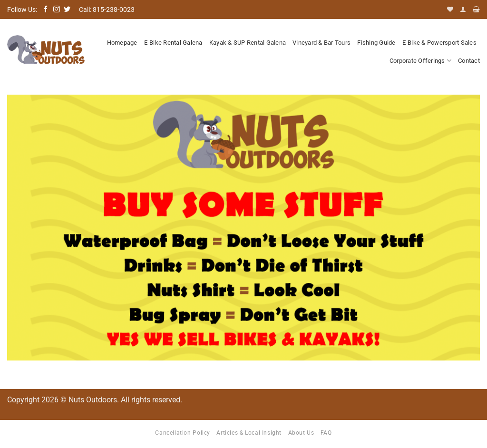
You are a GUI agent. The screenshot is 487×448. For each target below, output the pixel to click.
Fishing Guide (376, 43)
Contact (469, 61)
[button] (463, 9)
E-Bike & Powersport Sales (439, 43)
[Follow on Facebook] (46, 10)
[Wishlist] (450, 9)
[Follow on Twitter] (67, 10)
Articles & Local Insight (249, 433)
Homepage (122, 43)
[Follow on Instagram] (57, 10)
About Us (301, 433)
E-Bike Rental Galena (173, 43)
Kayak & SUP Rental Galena (248, 43)
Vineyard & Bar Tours (321, 43)
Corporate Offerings (420, 61)
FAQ (326, 433)
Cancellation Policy (183, 433)
